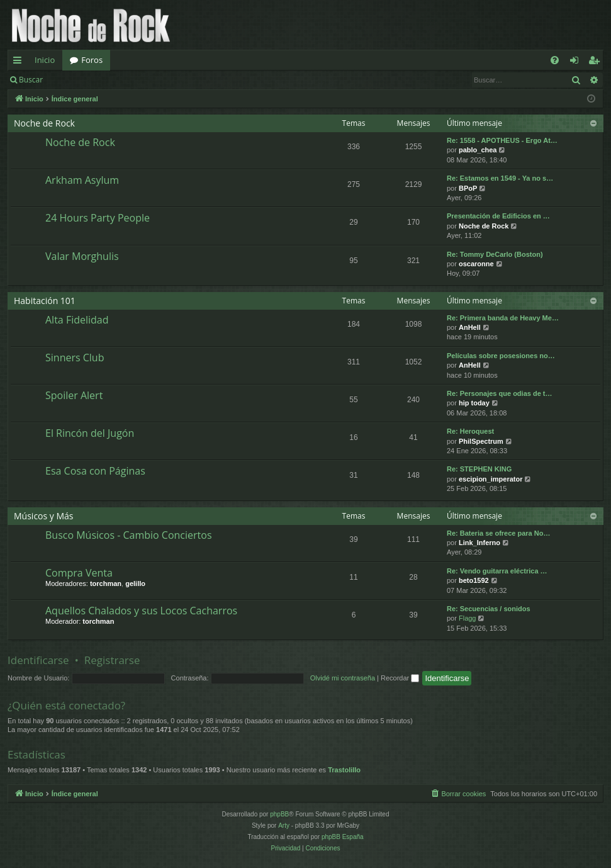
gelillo (135, 583)
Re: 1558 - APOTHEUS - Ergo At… (502, 140)
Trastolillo (344, 770)
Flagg (468, 618)
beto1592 (474, 580)
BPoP (468, 188)
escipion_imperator (490, 479)
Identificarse (83, 80)
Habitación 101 (45, 301)
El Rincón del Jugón (90, 433)
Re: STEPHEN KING (479, 469)
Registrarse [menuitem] (597, 62)
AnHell (470, 327)
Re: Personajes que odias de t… (500, 393)
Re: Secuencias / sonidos (489, 609)
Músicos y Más (44, 516)
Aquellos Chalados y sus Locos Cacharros (141, 611)
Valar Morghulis (82, 256)
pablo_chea (478, 150)
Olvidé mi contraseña (343, 678)
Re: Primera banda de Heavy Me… (503, 318)
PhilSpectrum (481, 441)
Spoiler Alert (74, 395)
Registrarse (143, 80)
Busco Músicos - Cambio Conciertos (129, 535)
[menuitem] (555, 60)
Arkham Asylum (82, 180)
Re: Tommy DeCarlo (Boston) (495, 254)
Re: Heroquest (470, 431)
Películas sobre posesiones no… (501, 356)
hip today (474, 403)
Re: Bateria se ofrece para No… (498, 533)
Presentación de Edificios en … (498, 216)
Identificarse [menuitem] (577, 62)
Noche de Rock (44, 123)
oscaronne (476, 264)
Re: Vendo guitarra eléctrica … (497, 571)
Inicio (45, 60)
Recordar (400, 678)
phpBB (279, 814)
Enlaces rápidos (20, 62)
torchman (106, 583)
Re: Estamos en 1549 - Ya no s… (500, 178)
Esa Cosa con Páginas (95, 471)
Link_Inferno (479, 543)
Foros (92, 60)
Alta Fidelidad (77, 320)
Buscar (31, 80)
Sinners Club (75, 358)
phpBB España (343, 837)
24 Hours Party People (98, 218)
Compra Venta (79, 573)
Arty (284, 826)
